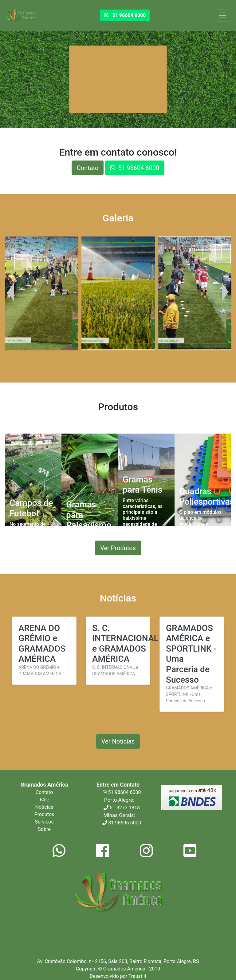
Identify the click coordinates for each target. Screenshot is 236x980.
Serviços (44, 822)
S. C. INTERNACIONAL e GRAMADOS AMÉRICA (125, 644)
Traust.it (137, 976)
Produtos (44, 814)
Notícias (44, 807)
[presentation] (11, 292)
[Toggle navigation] (222, 15)
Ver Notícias (118, 741)
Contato (88, 168)
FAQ (44, 800)
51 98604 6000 (122, 792)
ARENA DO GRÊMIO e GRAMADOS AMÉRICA (42, 644)
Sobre (44, 829)
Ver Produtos (118, 548)
